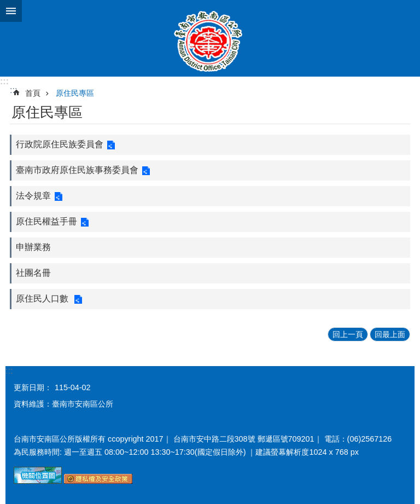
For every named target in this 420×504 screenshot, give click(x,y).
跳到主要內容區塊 (6, 6)
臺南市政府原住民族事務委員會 (77, 170)
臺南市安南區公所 (210, 38)
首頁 (33, 93)
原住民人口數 (43, 299)
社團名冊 (33, 273)
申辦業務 (33, 247)
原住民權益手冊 (46, 221)
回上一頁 (348, 334)
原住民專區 (75, 93)
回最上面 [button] (390, 334)
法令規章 (33, 196)
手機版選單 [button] (11, 11)
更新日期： (33, 387)
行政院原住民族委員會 (60, 144)
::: (4, 81)
